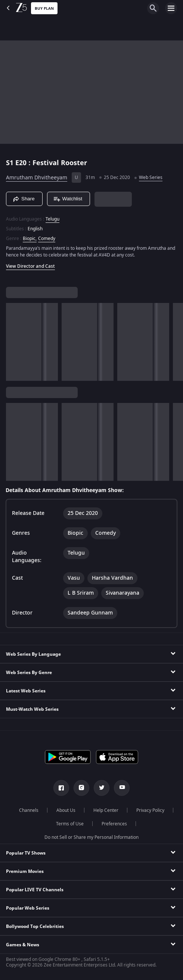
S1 (11, 163)
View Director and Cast (30, 266)
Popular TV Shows (26, 853)
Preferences (114, 824)
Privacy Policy (150, 810)
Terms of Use (70, 824)
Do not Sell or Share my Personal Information (91, 837)
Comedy (47, 239)
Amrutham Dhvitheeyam (37, 178)
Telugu (52, 219)
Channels (29, 810)
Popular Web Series (28, 908)
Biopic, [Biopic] (30, 239)
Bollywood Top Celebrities (35, 926)
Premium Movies (25, 871)
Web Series (151, 178)
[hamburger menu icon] (171, 8)
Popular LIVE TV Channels (35, 890)
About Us (66, 810)
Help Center (106, 810)
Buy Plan (44, 8)
